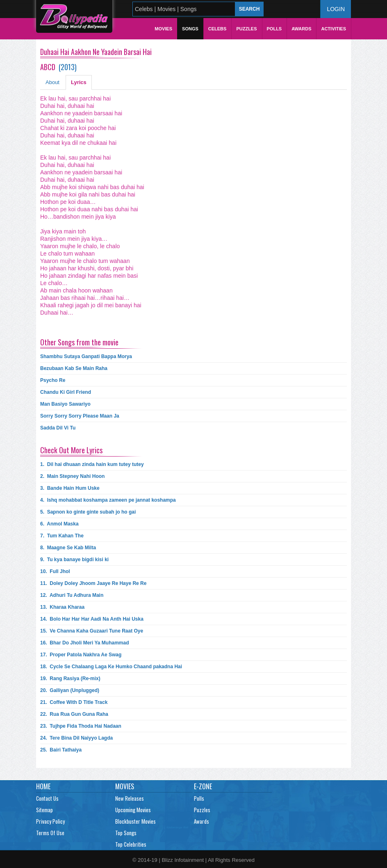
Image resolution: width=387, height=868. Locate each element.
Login (336, 9)
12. (72, 595)
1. (92, 464)
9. (74, 560)
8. (68, 548)
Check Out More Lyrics (71, 450)
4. (108, 500)
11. (93, 583)
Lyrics (79, 82)
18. (111, 667)
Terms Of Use (50, 833)
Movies (163, 29)
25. (61, 750)
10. (55, 571)
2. (72, 476)
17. (81, 655)
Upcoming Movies (133, 810)
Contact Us (47, 798)
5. (88, 512)
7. (62, 536)
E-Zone (203, 786)
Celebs (217, 29)
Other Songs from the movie (79, 342)
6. (59, 524)
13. (62, 607)
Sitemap (44, 810)
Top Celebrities (131, 844)
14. (92, 619)
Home (43, 786)
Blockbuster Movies (135, 821)
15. (92, 631)
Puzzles (246, 29)
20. (70, 690)
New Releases (130, 798)
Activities (334, 29)
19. (70, 678)
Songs (190, 29)
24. (76, 738)
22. (74, 714)
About (52, 82)
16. (85, 643)
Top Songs (126, 833)
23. (81, 726)
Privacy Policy (50, 821)
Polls (274, 29)
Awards (301, 29)
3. (70, 488)
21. (74, 702)
